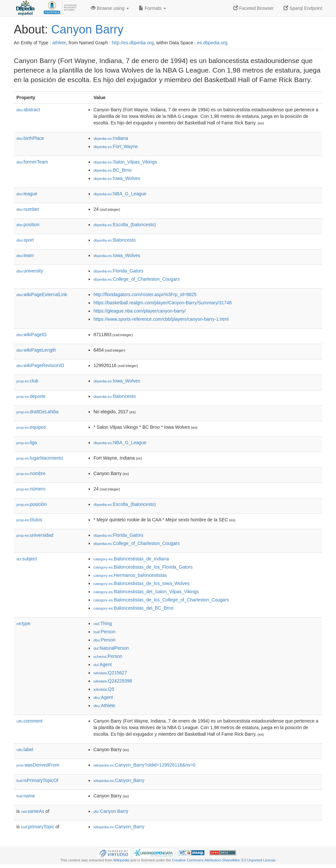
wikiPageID (31, 335)
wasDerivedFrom (38, 765)
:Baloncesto (115, 240)
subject (27, 559)
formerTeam (32, 162)
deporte (31, 396)
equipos (31, 427)
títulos (29, 520)
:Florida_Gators (118, 271)
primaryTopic (38, 827)
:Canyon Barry (111, 811)
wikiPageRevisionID (40, 365)
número (31, 489)
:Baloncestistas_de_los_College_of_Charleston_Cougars (161, 600)
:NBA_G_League (120, 194)
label (25, 749)
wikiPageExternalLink (42, 294)
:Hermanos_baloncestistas (130, 575)
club (27, 381)
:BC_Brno (113, 170)
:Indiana (111, 138)
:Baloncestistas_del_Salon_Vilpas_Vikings (146, 592)
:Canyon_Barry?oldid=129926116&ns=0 (145, 765)
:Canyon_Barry (119, 780)
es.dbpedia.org (212, 43)
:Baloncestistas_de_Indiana (131, 559)
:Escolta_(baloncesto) (125, 225)
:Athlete (104, 705)
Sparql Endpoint (303, 8)
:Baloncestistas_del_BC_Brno (134, 608)
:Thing (103, 623)
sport (25, 240)
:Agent (103, 664)
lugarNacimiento (40, 458)
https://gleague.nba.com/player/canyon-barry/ (140, 311)
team (25, 255)
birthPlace (30, 138)
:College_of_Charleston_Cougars (136, 279)
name (26, 796)
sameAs (32, 811)
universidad (35, 535)
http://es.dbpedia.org (133, 43)
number (28, 209)
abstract (28, 110)
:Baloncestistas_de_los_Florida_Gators (143, 567)
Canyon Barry (87, 29)
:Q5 (104, 689)
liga (27, 443)
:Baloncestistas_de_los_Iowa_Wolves (141, 583)
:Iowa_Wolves (117, 178)
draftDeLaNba (37, 412)
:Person (105, 632)
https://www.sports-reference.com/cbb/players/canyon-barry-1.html (161, 319)
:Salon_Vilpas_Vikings (125, 162)
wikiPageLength (36, 350)
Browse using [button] (110, 8)
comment (29, 721)
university (30, 271)
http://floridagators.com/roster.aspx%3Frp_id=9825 (145, 294)
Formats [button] (152, 8)
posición (31, 504)
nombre (31, 473)
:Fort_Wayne (116, 146)
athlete (59, 43)
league (27, 194)
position (28, 225)
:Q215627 (110, 673)
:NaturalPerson (111, 648)
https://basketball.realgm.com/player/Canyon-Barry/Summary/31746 (163, 303)
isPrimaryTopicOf (37, 780)
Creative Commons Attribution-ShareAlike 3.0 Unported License (224, 860)
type (23, 623)
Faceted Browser (254, 8)
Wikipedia (121, 860)
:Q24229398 (113, 681)
